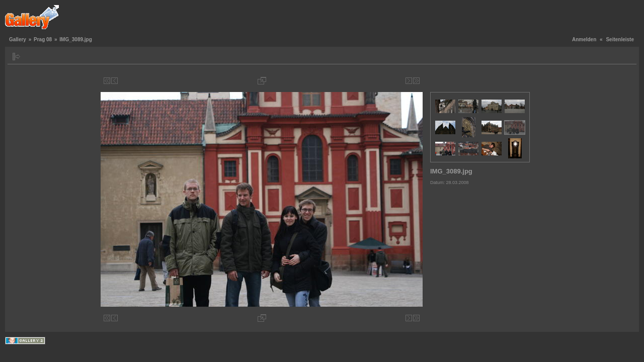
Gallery (18, 39)
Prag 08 (43, 39)
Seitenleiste (620, 39)
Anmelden (584, 39)
